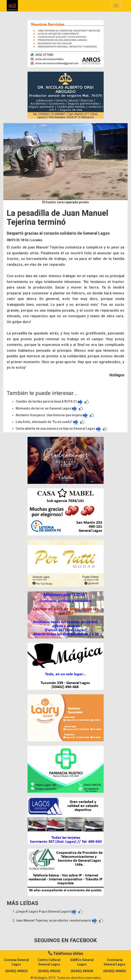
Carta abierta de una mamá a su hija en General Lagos (59, 429)
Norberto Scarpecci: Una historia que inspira (52, 415)
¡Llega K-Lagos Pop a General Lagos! (46, 911)
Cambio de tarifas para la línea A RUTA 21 (50, 401)
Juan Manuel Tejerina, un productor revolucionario (57, 920)
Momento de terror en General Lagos (47, 408)
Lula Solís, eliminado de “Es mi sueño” (47, 422)
